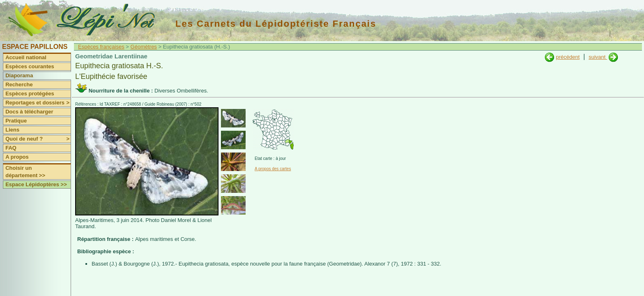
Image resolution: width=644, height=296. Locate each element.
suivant (598, 57)
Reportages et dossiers (38, 103)
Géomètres (144, 47)
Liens (12, 130)
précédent (568, 57)
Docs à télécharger (29, 112)
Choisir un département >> (25, 172)
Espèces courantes (30, 66)
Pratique (16, 121)
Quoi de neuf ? (38, 139)
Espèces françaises (101, 47)
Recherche (19, 84)
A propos (17, 157)
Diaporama (19, 75)
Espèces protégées (30, 94)
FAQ (11, 148)
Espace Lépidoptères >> (36, 184)
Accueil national (26, 57)
